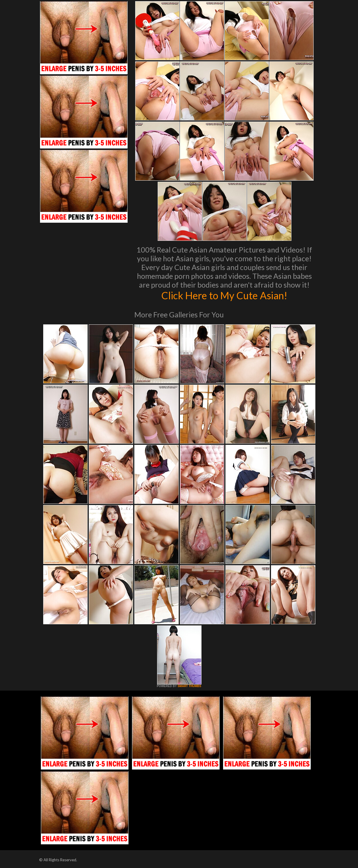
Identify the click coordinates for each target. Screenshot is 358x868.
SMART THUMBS (189, 686)
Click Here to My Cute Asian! (224, 295)
